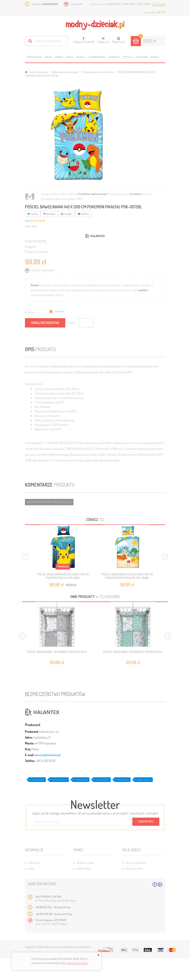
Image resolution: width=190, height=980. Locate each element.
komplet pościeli (81, 780)
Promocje (128, 57)
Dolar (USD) (114, 4)
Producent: (31, 252)
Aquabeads (114, 57)
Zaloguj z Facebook (84, 39)
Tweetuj (33, 214)
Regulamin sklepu (87, 886)
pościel (143, 290)
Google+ (67, 214)
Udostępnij (49, 214)
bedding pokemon (144, 780)
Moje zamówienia (136, 863)
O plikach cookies (39, 886)
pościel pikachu (123, 780)
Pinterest (84, 214)
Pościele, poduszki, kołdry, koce (98, 72)
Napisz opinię (31, 226)
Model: (29, 241)
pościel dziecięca (38, 780)
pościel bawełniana (59, 780)
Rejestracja (119, 40)
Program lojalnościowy (43, 880)
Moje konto (131, 850)
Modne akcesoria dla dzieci (65, 72)
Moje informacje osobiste (141, 880)
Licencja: (30, 312)
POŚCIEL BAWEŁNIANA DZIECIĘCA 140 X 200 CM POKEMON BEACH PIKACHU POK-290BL (127, 576)
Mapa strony (84, 869)
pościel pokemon (102, 780)
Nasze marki (142, 57)
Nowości (155, 57)
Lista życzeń (77, 4)
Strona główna (34, 57)
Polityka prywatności (89, 892)
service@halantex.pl (48, 755)
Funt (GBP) (144, 4)
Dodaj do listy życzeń (42, 270)
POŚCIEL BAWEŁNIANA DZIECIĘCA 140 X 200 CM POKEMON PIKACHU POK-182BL (63, 576)
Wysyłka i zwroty (87, 875)
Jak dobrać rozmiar (88, 880)
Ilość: (72, 323)
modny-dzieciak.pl (36, 72)
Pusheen (80, 57)
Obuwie (48, 57)
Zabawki (59, 57)
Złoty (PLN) (159, 4)
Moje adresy (133, 875)
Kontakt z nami (85, 863)
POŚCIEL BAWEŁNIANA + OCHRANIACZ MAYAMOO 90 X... (57, 652)
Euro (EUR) (129, 4)
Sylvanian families (97, 57)
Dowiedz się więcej (78, 963)
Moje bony (132, 886)
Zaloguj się (103, 40)
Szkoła (69, 57)
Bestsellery (35, 875)
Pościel (35, 285)
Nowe (31, 869)
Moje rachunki (134, 869)
